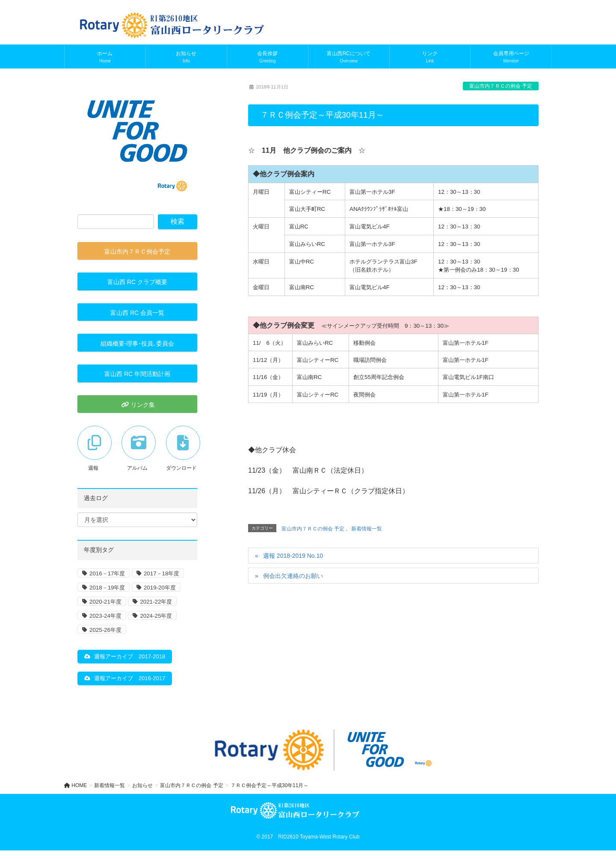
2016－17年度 (107, 573)
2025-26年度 (105, 630)
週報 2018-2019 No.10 (293, 556)
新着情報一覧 (367, 529)
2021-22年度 (156, 602)
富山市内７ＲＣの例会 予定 (501, 86)
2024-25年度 (156, 616)
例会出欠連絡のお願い (293, 576)
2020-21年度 (105, 602)
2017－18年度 (161, 573)
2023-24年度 (105, 616)
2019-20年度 (160, 588)
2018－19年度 (107, 588)
